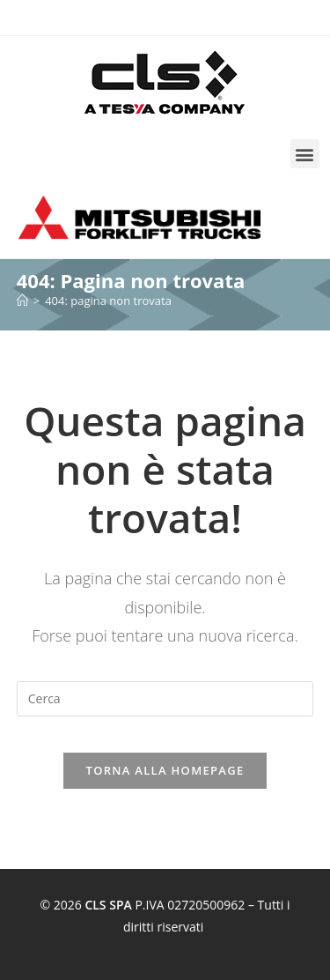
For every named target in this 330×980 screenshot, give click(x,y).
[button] (305, 154)
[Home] (22, 301)
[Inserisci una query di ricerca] (165, 699)
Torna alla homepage (165, 770)
